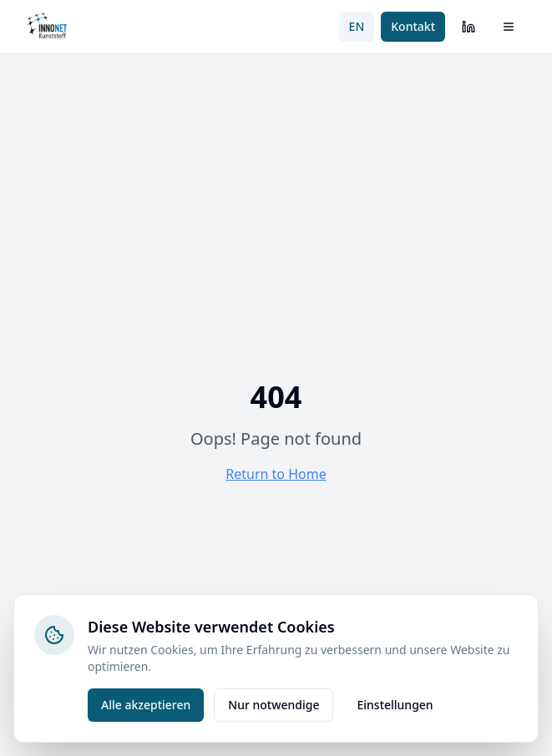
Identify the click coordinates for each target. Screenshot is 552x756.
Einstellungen (395, 705)
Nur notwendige (273, 705)
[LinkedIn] (468, 27)
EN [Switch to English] (357, 26)
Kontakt (413, 26)
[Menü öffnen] (509, 27)
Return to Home (276, 474)
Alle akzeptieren (146, 705)
